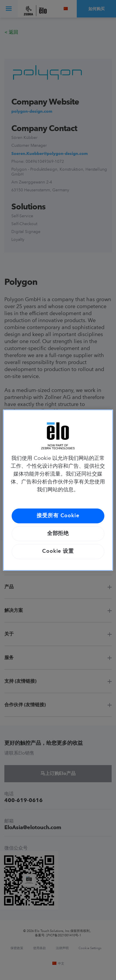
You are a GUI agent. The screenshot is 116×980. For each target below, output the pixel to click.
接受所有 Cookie (58, 516)
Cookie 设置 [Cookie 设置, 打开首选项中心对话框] (58, 551)
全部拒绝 (58, 534)
